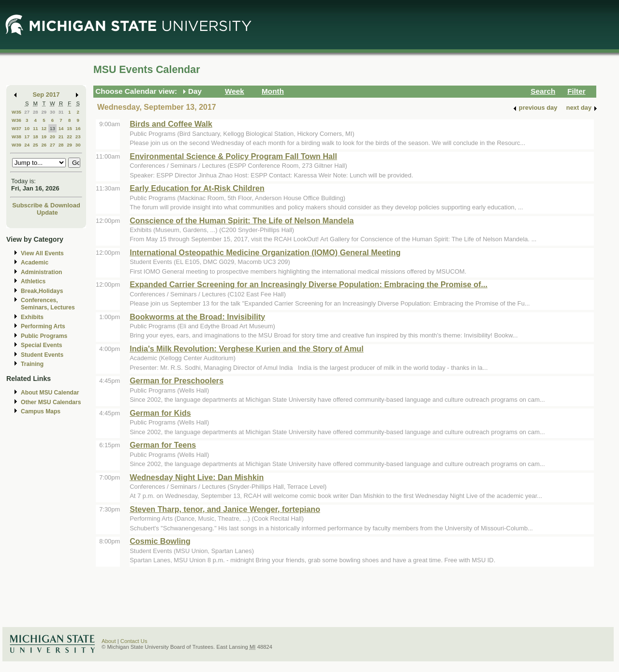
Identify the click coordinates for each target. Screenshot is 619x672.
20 (52, 137)
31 (61, 112)
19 (44, 137)
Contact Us (134, 641)
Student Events (42, 355)
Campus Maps (41, 411)
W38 (16, 137)
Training (32, 364)
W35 (16, 112)
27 (27, 112)
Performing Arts (43, 326)
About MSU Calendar (50, 393)
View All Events (42, 253)
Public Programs (44, 336)
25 (36, 145)
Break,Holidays (42, 291)
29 (44, 112)
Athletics (33, 281)
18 (36, 137)
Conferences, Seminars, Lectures (48, 304)
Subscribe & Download (46, 205)
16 (78, 128)
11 (36, 128)
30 (52, 112)
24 (27, 145)
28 (36, 112)
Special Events (41, 345)
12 (44, 128)
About (109, 641)
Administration (41, 272)
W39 (16, 145)
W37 (16, 128)
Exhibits (32, 317)
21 (61, 137)
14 (61, 128)
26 (44, 145)
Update (47, 212)
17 (27, 137)
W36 (16, 120)
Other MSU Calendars (51, 402)
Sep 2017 (46, 95)
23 (78, 137)
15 (69, 128)
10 (27, 128)
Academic (35, 263)
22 (69, 137)
